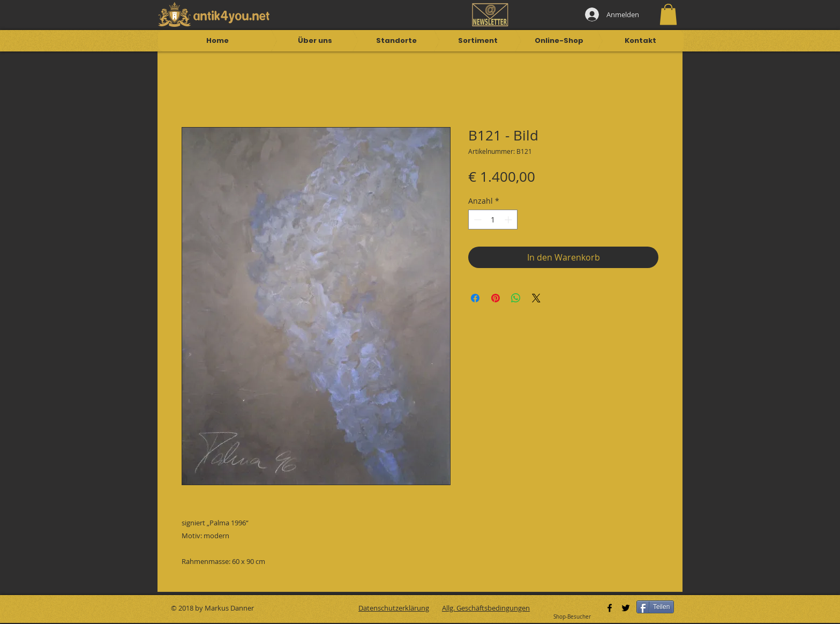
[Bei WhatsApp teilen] (516, 298)
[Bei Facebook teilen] (475, 298)
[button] (668, 14)
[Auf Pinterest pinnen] (496, 298)
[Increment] (509, 220)
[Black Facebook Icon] (610, 608)
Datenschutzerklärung (394, 608)
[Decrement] (477, 220)
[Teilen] (655, 607)
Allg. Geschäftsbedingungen (486, 608)
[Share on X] (536, 298)
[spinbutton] (493, 220)
